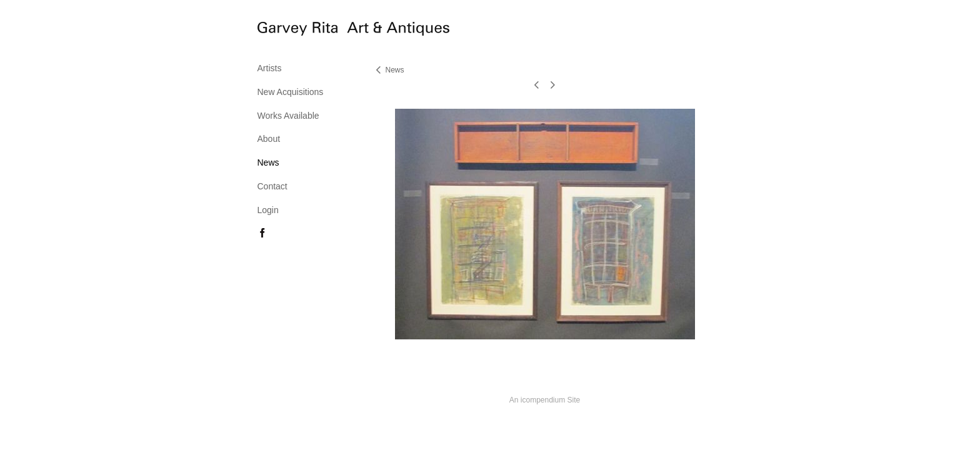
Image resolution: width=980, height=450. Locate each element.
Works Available (288, 116)
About (269, 139)
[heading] (289, 31)
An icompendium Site (545, 400)
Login (268, 210)
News (268, 162)
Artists (270, 68)
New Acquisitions (291, 92)
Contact (272, 186)
